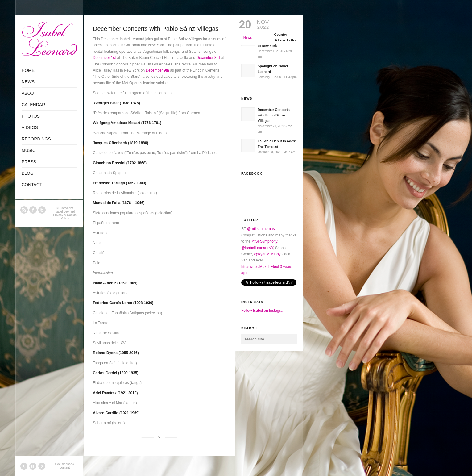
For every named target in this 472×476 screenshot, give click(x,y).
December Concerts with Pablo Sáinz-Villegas (156, 29)
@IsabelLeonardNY (257, 248)
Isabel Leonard (65, 212)
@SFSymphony (264, 241)
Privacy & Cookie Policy (65, 217)
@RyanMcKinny (267, 254)
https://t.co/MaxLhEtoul (260, 267)
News (248, 37)
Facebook (33, 210)
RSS (24, 210)
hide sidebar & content (65, 466)
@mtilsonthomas (261, 229)
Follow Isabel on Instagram (263, 311)
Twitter (42, 210)
